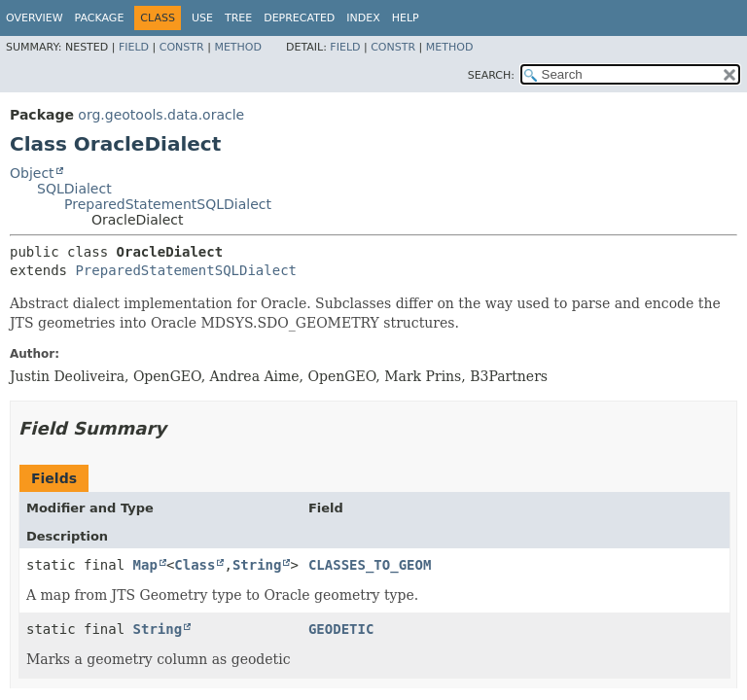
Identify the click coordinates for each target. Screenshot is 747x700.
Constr (182, 47)
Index (363, 18)
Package (100, 18)
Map (145, 565)
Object (32, 173)
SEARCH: (491, 75)
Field (134, 47)
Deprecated (299, 18)
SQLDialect (74, 189)
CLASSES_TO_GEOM (370, 565)
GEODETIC (341, 629)
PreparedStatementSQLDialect (168, 204)
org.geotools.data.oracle (161, 115)
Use (202, 18)
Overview (35, 18)
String (257, 565)
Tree (238, 18)
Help (406, 18)
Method (238, 47)
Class (195, 565)
